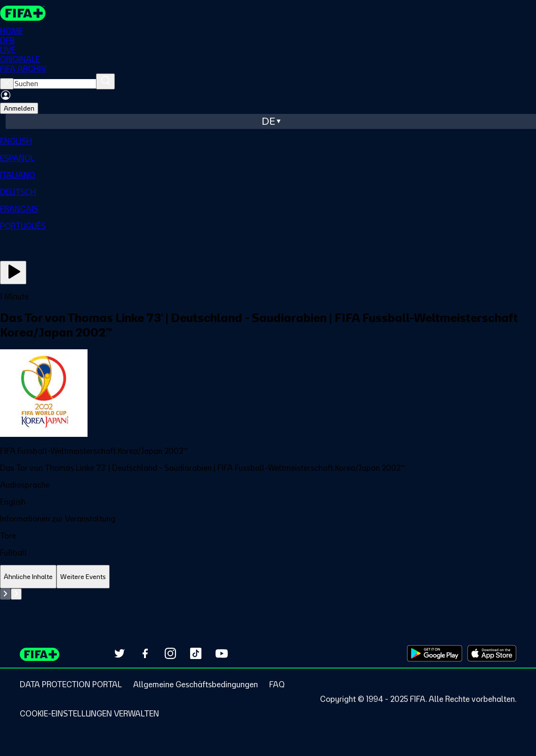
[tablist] (268, 577)
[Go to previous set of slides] (5, 594)
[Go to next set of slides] (16, 594)
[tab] (28, 577)
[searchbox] (55, 84)
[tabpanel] (268, 594)
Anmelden (19, 108)
